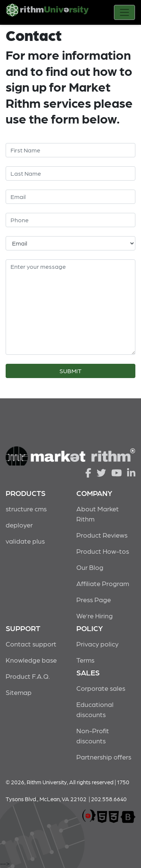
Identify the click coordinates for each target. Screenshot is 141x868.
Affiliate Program (103, 583)
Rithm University (47, 13)
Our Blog (90, 567)
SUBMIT (70, 371)
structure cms (26, 509)
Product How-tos (103, 551)
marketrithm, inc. (89, 816)
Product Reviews (102, 535)
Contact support (31, 644)
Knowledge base (31, 660)
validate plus (25, 541)
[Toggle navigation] (124, 12)
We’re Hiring (95, 616)
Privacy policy (97, 644)
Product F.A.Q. (28, 676)
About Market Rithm (98, 514)
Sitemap (19, 692)
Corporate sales (101, 688)
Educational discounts (95, 709)
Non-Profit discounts (93, 735)
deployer (19, 525)
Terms (85, 660)
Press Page (94, 599)
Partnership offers (104, 757)
